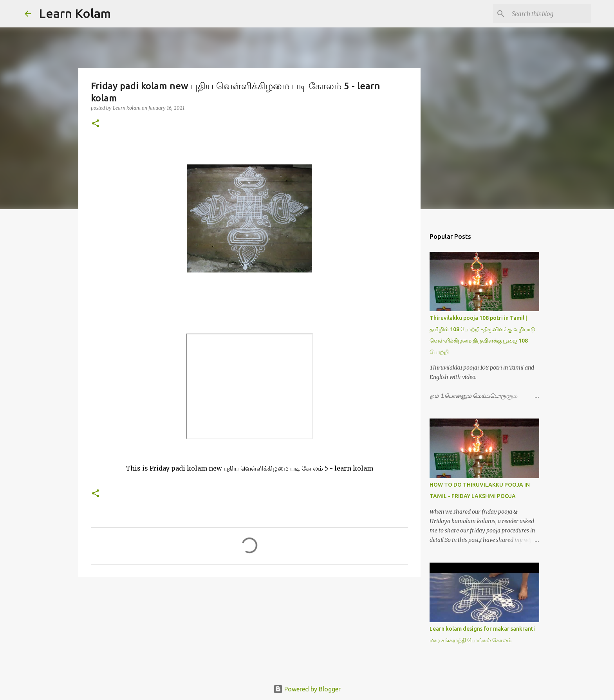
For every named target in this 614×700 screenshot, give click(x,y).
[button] (96, 124)
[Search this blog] (550, 14)
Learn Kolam (75, 13)
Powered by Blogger (307, 689)
